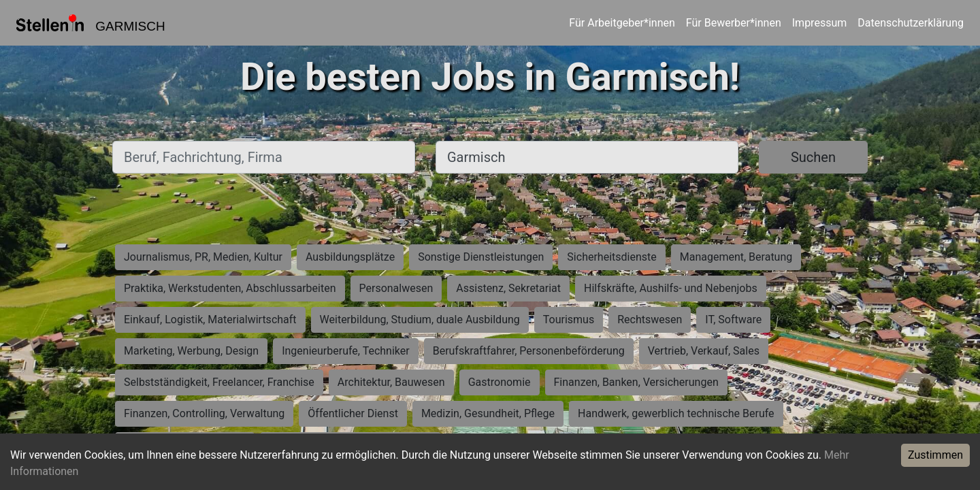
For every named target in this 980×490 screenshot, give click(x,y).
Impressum (820, 23)
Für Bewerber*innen (734, 23)
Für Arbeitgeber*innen (622, 23)
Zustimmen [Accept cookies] (935, 455)
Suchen (813, 157)
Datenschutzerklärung (911, 23)
